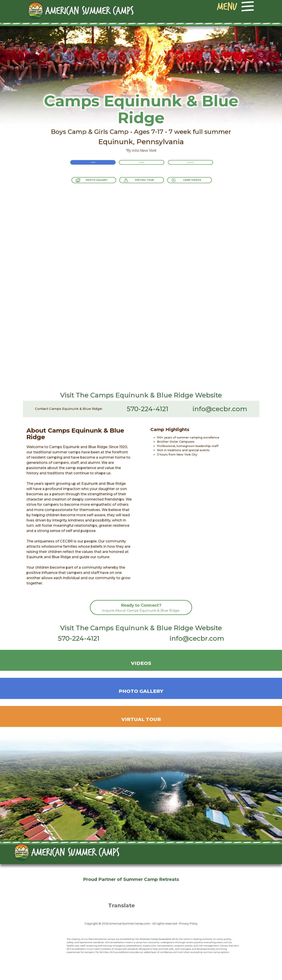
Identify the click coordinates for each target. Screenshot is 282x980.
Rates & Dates (202, 167)
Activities (142, 167)
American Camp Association (156, 939)
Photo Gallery (87, 183)
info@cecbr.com (220, 409)
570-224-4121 (148, 409)
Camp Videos (203, 183)
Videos (141, 663)
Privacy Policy (188, 924)
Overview (81, 167)
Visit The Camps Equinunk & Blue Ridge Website (141, 395)
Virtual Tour (145, 183)
